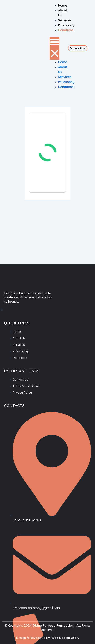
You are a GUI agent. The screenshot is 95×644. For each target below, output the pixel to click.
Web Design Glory (65, 638)
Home (63, 5)
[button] (55, 48)
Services (65, 20)
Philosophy (66, 25)
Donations (66, 30)
